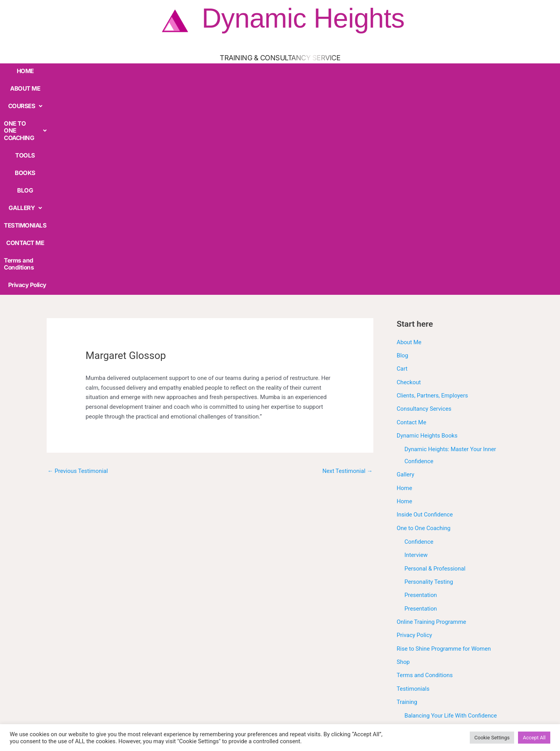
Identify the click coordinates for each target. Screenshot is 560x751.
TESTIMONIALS (360, 70)
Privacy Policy (521, 70)
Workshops (411, 635)
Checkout (409, 166)
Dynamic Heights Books (428, 219)
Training (407, 481)
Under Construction (422, 609)
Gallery (406, 257)
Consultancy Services (424, 192)
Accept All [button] (534, 738)
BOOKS (251, 70)
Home (404, 270)
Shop (403, 441)
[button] (105, 71)
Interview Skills (424, 570)
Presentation (421, 376)
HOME (30, 70)
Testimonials (413, 467)
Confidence (419, 323)
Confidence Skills (427, 544)
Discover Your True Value (437, 557)
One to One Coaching (424, 310)
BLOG (279, 70)
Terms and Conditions (464, 70)
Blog (402, 140)
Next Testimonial (347, 256)
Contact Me (412, 205)
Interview (416, 336)
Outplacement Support (434, 583)
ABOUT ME (63, 70)
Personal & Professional (435, 349)
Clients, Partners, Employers (433, 179)
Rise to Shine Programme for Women (444, 428)
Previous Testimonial (78, 256)
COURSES (105, 70)
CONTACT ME (408, 70)
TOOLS (221, 70)
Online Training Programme (432, 402)
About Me (409, 127)
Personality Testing (429, 362)
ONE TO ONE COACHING (166, 70)
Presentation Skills (429, 596)
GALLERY (313, 70)
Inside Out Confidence (425, 296)
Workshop (410, 623)
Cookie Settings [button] (492, 738)
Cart (402, 153)
